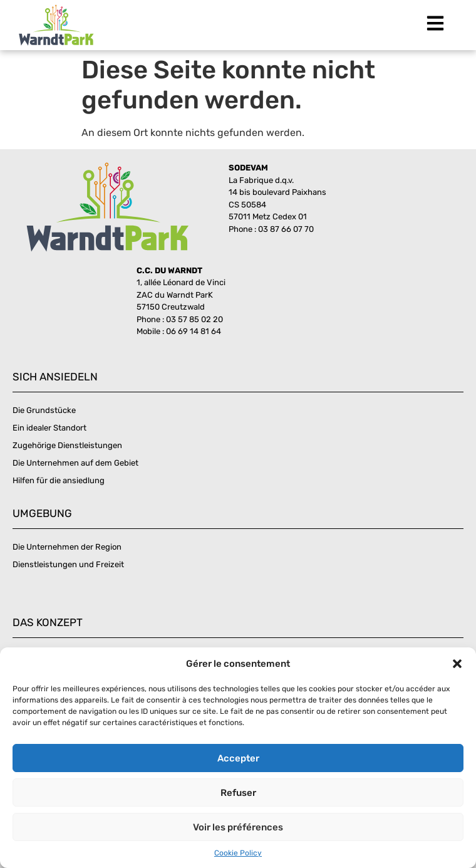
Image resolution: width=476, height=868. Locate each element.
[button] (457, 664)
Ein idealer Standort (49, 428)
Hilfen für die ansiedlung (59, 480)
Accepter (238, 758)
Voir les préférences (238, 827)
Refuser (238, 793)
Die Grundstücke (44, 410)
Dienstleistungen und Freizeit (68, 564)
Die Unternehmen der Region (67, 547)
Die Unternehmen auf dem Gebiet (75, 463)
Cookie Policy (238, 853)
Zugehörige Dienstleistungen (67, 445)
